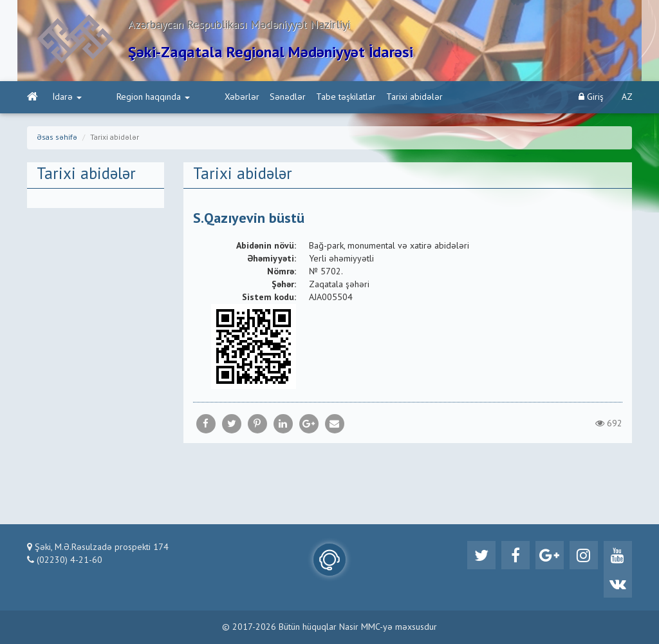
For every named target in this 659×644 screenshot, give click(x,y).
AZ (627, 97)
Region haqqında (129, 97)
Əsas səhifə (57, 138)
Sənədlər (239, 97)
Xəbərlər (193, 97)
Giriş (591, 97)
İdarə (67, 97)
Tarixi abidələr (366, 97)
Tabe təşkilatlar (297, 97)
